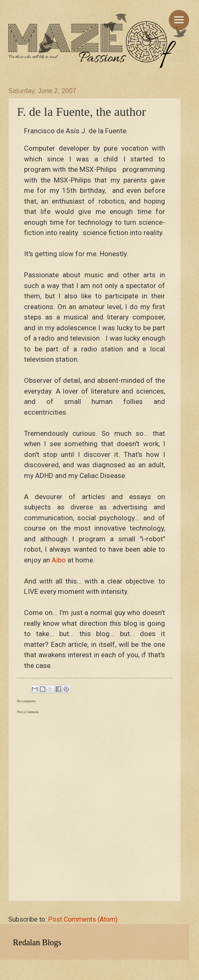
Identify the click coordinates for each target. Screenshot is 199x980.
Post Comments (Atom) (83, 919)
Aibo (59, 560)
